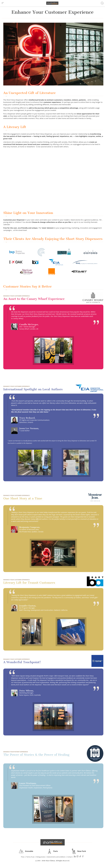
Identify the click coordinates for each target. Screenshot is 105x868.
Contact (70, 857)
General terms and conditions (56, 857)
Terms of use (30, 857)
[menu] (3, 3)
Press (23, 857)
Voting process (41, 857)
